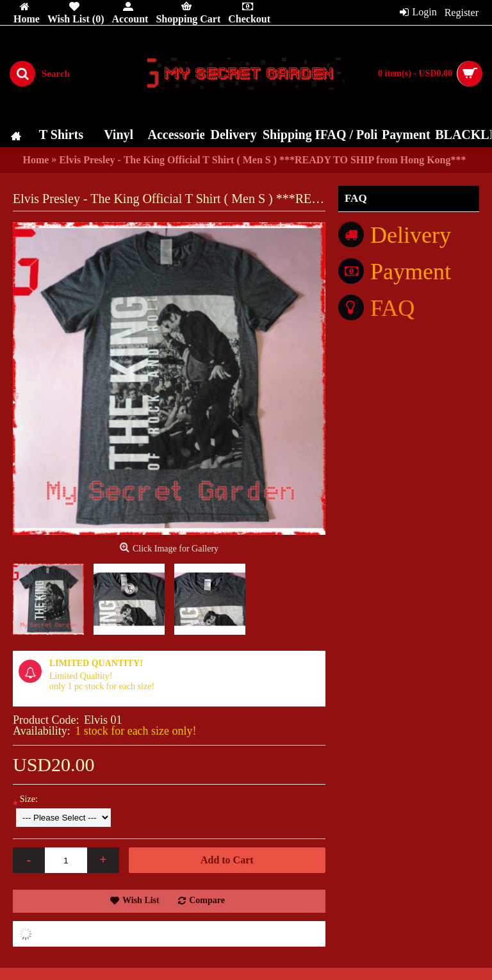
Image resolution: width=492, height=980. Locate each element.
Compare (207, 900)
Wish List (141, 900)
